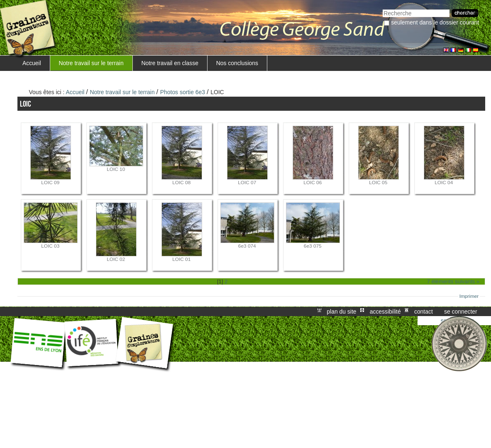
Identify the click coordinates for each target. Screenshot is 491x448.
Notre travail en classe (170, 63)
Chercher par (382, 9)
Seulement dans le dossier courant (435, 22)
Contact (424, 312)
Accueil (32, 63)
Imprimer (469, 296)
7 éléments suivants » (453, 281)
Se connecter (461, 312)
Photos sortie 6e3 (183, 92)
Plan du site (341, 312)
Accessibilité (385, 312)
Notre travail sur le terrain (91, 63)
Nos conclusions (237, 63)
